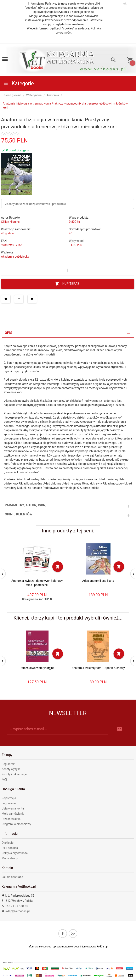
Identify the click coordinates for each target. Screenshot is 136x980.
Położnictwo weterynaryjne (37, 668)
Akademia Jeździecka (15, 257)
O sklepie (8, 843)
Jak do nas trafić (12, 877)
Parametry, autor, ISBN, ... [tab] (27, 505)
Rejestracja (9, 798)
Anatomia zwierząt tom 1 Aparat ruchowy (98, 668)
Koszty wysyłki (11, 769)
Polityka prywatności (15, 853)
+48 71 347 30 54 (15, 906)
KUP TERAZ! (68, 284)
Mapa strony (10, 858)
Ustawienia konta (13, 808)
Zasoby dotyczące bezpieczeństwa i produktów (36, 204)
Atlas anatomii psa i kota (98, 581)
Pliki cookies (10, 848)
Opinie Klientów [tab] (19, 514)
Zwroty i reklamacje (14, 774)
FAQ (4, 779)
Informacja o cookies (39, 947)
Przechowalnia (11, 819)
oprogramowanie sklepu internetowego (74, 947)
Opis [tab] (8, 333)
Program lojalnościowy (16, 824)
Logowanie (9, 803)
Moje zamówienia (13, 814)
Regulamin (8, 764)
